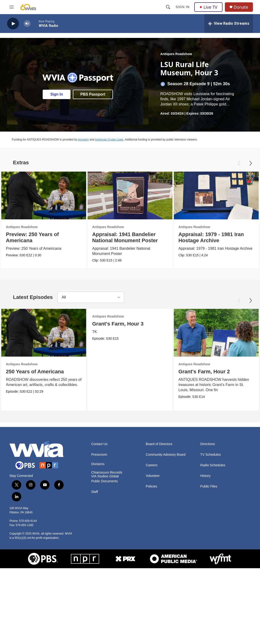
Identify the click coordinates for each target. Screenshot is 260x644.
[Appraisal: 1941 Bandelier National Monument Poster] (144, 195)
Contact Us (99, 454)
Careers (152, 475)
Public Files (209, 496)
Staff (95, 501)
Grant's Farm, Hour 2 (149, 376)
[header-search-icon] (168, 7)
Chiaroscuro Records (107, 482)
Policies (151, 496)
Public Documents (105, 491)
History (206, 485)
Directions (208, 454)
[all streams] (229, 24)
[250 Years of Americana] (44, 337)
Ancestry (83, 140)
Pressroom (99, 464)
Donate (241, 7)
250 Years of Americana (35, 376)
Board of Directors (159, 454)
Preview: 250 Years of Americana (32, 237)
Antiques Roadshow (176, 54)
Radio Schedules (213, 475)
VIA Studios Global (105, 486)
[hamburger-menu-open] (12, 7)
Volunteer (153, 485)
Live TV (208, 7)
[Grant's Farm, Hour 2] (161, 337)
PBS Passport (93, 94)
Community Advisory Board (166, 464)
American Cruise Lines (109, 140)
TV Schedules (211, 464)
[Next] (251, 163)
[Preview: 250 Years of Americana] (44, 195)
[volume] (27, 24)
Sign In (183, 7)
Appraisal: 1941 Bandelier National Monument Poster (139, 237)
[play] (13, 24)
